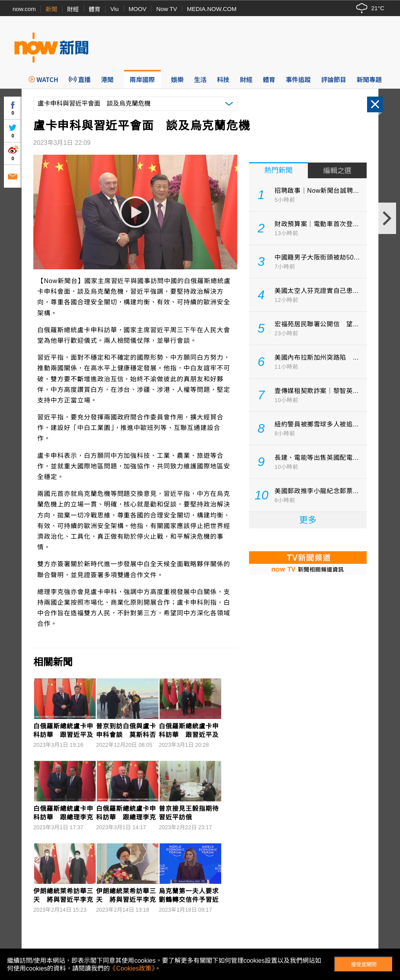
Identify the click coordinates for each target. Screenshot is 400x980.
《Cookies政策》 (132, 968)
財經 (73, 9)
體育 (95, 9)
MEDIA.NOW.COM (212, 9)
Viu (114, 9)
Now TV (166, 9)
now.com (24, 9)
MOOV (138, 9)
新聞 (51, 9)
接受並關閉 (364, 964)
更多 (308, 520)
